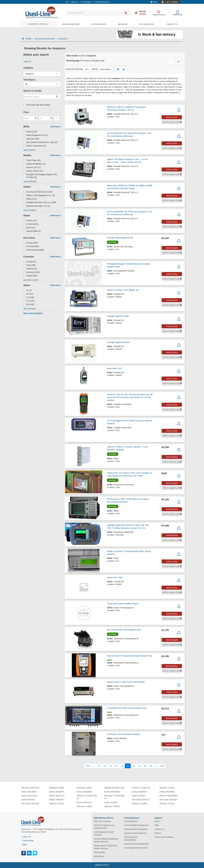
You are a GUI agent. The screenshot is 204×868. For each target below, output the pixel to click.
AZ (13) (28, 294)
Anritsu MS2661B (112, 792)
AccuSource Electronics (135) (38, 192)
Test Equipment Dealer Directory (104, 833)
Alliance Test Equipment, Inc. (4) (39, 195)
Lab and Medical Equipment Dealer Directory (106, 840)
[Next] (156, 766)
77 (128, 766)
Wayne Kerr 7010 (115, 577)
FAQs (157, 821)
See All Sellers (30, 210)
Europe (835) (31, 243)
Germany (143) (31, 272)
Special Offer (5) (32, 231)
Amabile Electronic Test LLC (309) (40, 202)
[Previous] (94, 766)
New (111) (29, 228)
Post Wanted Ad (147, 24)
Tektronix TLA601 (57, 804)
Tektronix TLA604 (139, 804)
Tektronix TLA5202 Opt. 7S (87, 797)
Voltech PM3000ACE (169, 796)
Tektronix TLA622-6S (141, 788)
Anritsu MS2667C (57, 792)
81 (151, 766)
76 (122, 766)
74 (110, 766)
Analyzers (64, 39)
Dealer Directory (71, 24)
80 (145, 766)
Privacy (158, 833)
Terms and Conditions (164, 837)
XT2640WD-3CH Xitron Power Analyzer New (127, 708)
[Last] (162, 766)
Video (154, 2)
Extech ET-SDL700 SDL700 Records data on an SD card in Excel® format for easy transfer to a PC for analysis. (130, 397)
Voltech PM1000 (56, 800)
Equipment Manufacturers (136, 833)
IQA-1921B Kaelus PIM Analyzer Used (124, 630)
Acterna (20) (30, 132)
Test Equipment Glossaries (136, 848)
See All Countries (31, 280)
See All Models (30, 182)
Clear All (27, 61)
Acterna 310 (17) (32, 167)
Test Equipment (131, 821)
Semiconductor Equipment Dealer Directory (106, 847)
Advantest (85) (31, 139)
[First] (88, 766)
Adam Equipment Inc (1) (35, 135)
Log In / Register (172, 2)
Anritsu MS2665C (29, 792)
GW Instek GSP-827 (141, 800)
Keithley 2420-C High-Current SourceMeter (126, 682)
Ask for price (172, 117)
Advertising (99, 856)
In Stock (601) (31, 224)
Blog (24, 845)
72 (99, 766)
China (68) (29, 265)
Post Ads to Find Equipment (136, 844)
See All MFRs (29, 150)
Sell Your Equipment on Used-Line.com (104, 827)
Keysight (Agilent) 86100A (118, 342)
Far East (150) (31, 246)
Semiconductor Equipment (136, 829)
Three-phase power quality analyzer (123, 604)
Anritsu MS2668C (84, 792)
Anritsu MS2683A (167, 792)
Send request (172, 248)
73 (105, 766)
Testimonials (27, 841)
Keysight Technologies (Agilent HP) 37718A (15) (40, 176)
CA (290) (29, 297)
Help (157, 825)
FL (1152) (29, 301)
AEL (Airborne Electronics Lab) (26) (40, 142)
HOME (29, 39)
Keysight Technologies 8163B (120, 238)
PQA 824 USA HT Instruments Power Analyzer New (130, 656)
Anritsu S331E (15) (33, 171)
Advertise (123, 24)
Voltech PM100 (138, 796)
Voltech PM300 (28, 800)
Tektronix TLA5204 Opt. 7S (115, 797)
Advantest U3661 (56, 788)
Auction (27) (30, 220)
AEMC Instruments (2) (35, 146)
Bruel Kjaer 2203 (114, 368)
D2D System (100, 852)
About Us (26, 837)
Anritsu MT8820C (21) (35, 164)
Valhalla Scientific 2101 (114, 788)
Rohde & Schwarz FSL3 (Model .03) (123, 290)
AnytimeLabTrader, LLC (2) (37, 206)
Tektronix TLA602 (84, 806)
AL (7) (27, 290)
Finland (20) (30, 269)
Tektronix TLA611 (167, 804)
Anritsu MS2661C (140, 792)
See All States (30, 309)
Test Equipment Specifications (131, 838)
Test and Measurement (46, 39)
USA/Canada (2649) (34, 250)
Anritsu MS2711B (29, 796)
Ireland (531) (30, 276)
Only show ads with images (37, 105)
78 (134, 766)
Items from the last (74, 69)
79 (139, 766)
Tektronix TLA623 (167, 788)
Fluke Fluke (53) (32, 160)
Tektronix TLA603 (112, 806)
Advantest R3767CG (30, 788)
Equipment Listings (39, 24)
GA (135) (29, 304)
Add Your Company (102, 821)
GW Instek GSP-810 (30, 804)
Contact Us (172, 24)
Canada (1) (30, 262)
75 (116, 766)
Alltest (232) (30, 199)
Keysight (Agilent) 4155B (118, 316)
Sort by (95, 69)
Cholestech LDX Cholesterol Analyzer (123, 734)
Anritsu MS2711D (57, 796)
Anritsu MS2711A (84, 802)
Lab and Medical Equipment (137, 825)
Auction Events (99, 24)
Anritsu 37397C (111, 802)
